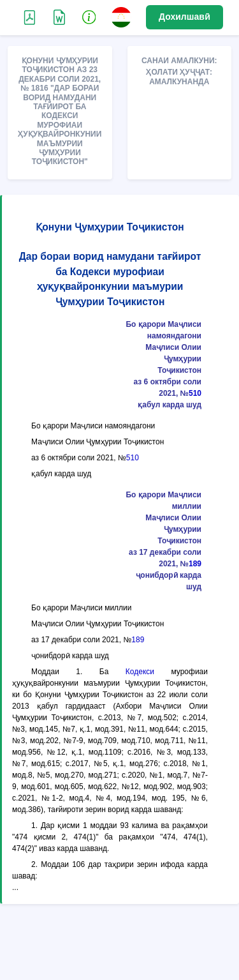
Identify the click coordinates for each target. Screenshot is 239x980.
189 (195, 564)
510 (195, 393)
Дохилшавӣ (185, 17)
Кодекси (140, 672)
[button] (89, 17)
